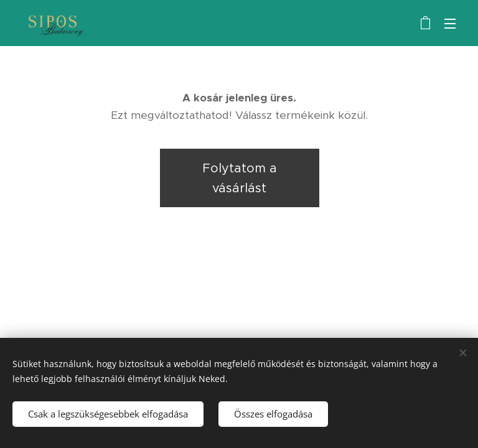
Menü (450, 24)
